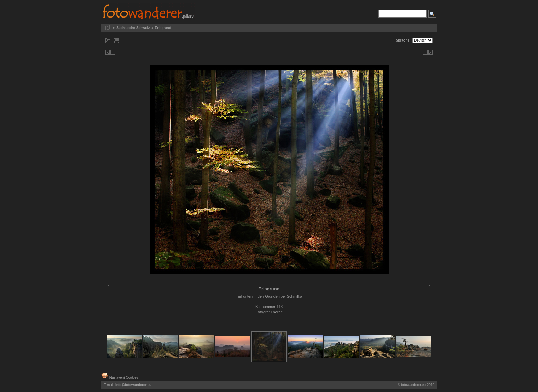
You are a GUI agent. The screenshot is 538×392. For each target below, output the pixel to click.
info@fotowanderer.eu (133, 385)
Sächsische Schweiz (133, 28)
